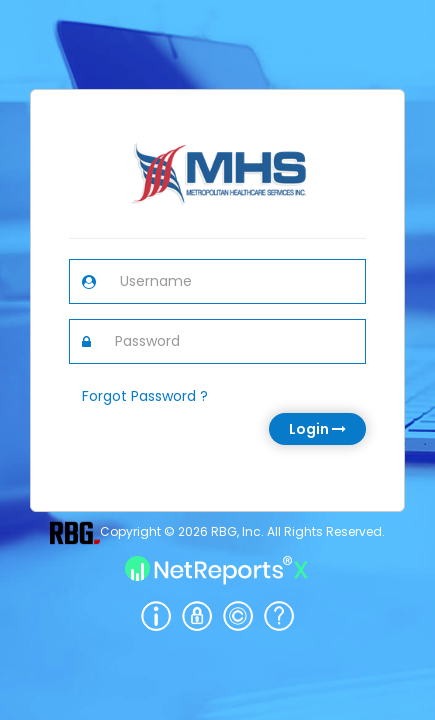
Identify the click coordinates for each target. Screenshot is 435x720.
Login (317, 429)
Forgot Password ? (145, 396)
